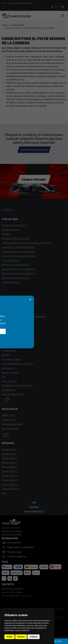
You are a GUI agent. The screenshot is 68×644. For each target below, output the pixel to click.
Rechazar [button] (21, 637)
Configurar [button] (34, 637)
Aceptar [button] (9, 637)
